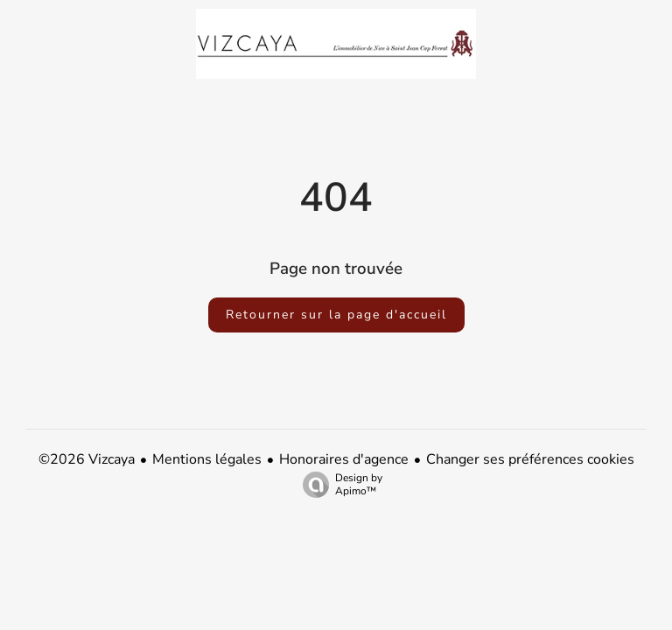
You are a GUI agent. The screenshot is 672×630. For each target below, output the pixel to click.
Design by (338, 484)
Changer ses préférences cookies (530, 459)
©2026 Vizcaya (87, 459)
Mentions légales (207, 459)
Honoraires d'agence (344, 459)
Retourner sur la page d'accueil (336, 315)
